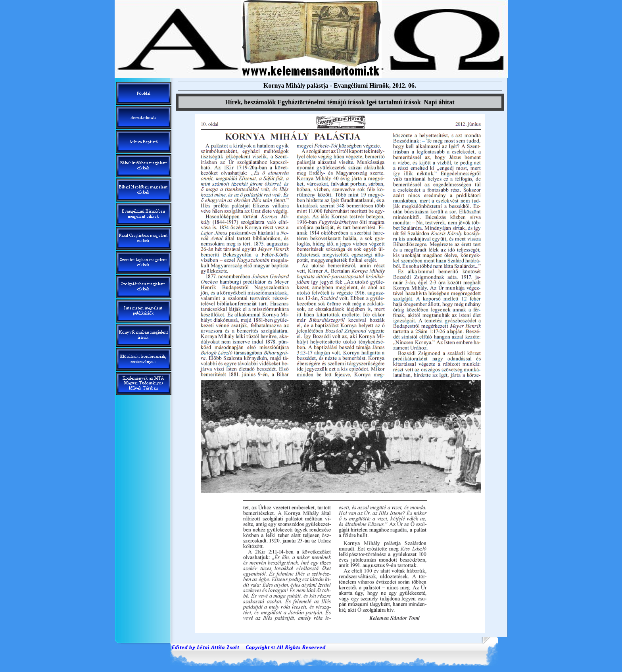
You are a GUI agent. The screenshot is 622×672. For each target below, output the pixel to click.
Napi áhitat (439, 102)
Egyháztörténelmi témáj (321, 102)
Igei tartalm (394, 102)
